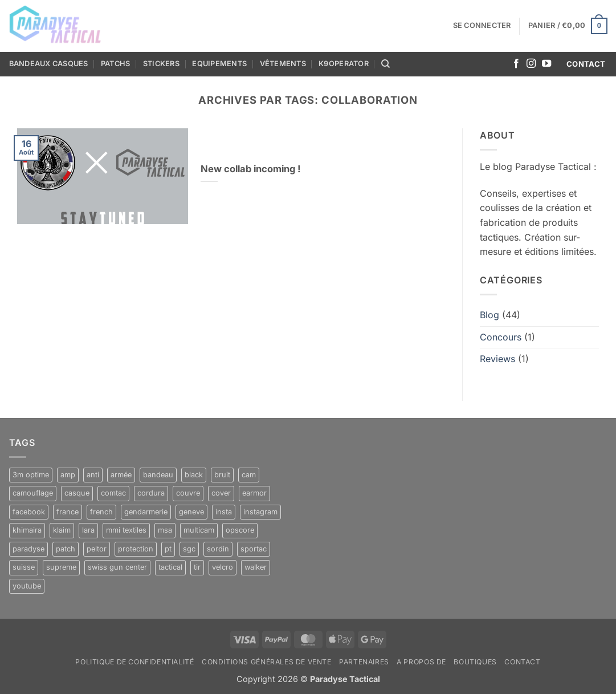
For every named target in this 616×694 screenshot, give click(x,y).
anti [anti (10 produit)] (93, 475)
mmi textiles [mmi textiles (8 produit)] (126, 530)
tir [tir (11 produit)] (197, 567)
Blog (489, 315)
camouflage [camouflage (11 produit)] (33, 493)
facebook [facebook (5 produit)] (29, 512)
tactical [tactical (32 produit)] (170, 567)
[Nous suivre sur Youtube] (546, 64)
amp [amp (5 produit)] (68, 475)
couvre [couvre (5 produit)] (188, 493)
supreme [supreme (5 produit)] (61, 567)
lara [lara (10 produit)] (88, 530)
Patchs (116, 64)
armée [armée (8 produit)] (121, 475)
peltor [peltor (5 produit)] (97, 549)
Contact (522, 662)
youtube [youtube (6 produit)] (27, 586)
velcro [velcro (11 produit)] (223, 567)
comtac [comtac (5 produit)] (113, 493)
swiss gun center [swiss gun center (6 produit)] (117, 567)
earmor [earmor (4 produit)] (254, 493)
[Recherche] (385, 64)
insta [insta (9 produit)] (224, 512)
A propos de (421, 662)
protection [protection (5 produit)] (136, 549)
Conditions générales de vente (267, 662)
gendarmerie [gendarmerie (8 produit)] (146, 512)
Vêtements (283, 64)
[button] (482, 26)
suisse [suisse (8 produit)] (24, 567)
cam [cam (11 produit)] (249, 475)
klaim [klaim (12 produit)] (62, 530)
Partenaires (364, 662)
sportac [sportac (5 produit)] (254, 549)
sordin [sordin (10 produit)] (218, 549)
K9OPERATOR (344, 64)
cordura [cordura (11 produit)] (151, 493)
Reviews (497, 359)
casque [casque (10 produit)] (77, 493)
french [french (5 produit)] (101, 512)
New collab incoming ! (251, 169)
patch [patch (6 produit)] (66, 549)
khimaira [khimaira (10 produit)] (27, 530)
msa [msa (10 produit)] (165, 530)
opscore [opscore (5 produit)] (240, 530)
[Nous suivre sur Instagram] (531, 64)
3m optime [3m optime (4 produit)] (31, 475)
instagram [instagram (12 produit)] (260, 512)
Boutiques (475, 662)
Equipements (219, 64)
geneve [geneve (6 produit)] (191, 512)
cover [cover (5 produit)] (221, 493)
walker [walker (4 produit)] (256, 567)
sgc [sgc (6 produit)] (189, 549)
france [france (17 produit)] (68, 512)
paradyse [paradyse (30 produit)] (28, 549)
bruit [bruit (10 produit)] (222, 475)
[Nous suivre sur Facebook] (516, 64)
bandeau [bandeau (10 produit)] (158, 475)
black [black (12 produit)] (194, 475)
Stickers (161, 64)
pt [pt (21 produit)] (168, 549)
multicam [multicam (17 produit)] (199, 530)
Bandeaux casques (49, 64)
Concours (501, 337)
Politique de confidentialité (134, 662)
